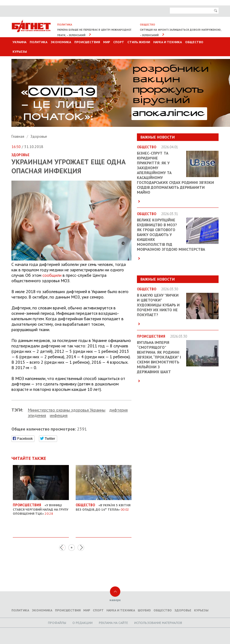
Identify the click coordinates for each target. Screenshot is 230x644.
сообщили (52, 275)
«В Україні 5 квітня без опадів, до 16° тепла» (104, 505)
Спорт (119, 42)
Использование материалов (158, 623)
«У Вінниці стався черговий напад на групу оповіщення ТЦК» (41, 507)
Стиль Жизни (139, 42)
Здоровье (39, 136)
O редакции (82, 623)
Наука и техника (168, 42)
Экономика (61, 42)
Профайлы (57, 623)
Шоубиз (144, 610)
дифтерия (118, 410)
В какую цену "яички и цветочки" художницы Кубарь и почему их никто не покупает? (158, 305)
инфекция (59, 415)
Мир (107, 42)
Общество (194, 42)
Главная (18, 136)
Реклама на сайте (113, 623)
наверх (115, 600)
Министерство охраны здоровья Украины (67, 410)
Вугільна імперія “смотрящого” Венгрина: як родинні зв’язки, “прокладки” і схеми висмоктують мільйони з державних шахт (159, 357)
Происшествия (87, 42)
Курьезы (20, 51)
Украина (19, 42)
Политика (39, 42)
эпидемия (37, 415)
